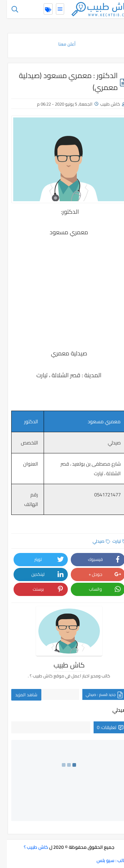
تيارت (113, 541)
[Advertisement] (62, 287)
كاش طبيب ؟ (29, 847)
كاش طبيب (103, 104)
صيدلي (94, 541)
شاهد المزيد (19, 695)
